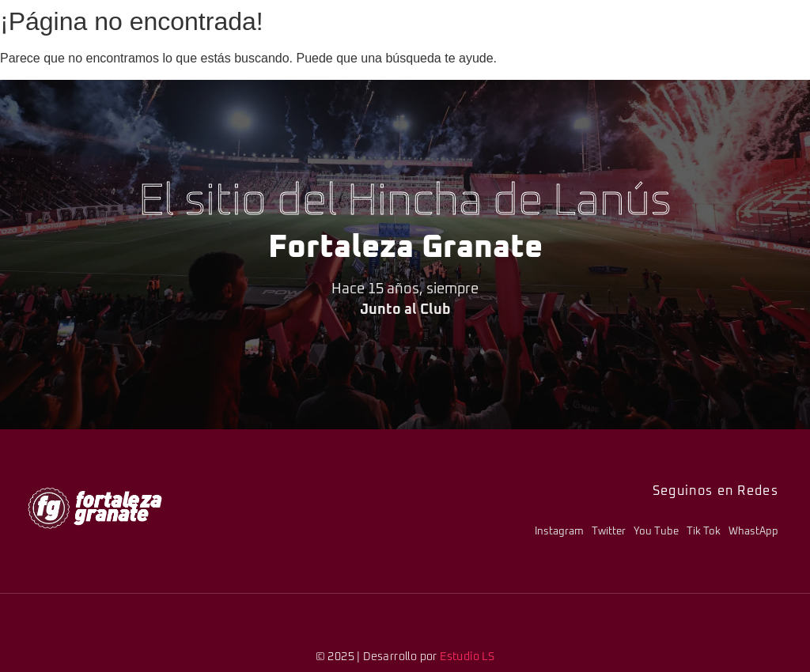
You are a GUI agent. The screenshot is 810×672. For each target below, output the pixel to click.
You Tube (656, 532)
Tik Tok (704, 532)
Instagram (559, 532)
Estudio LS (467, 657)
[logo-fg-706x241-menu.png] (95, 508)
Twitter (609, 532)
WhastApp (753, 532)
